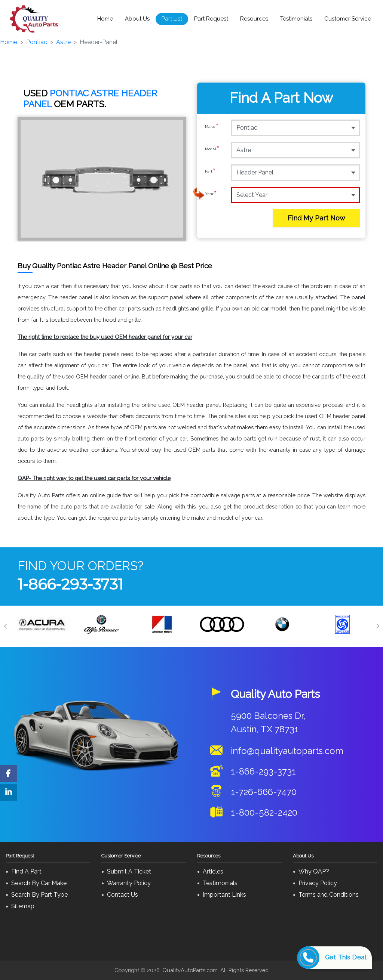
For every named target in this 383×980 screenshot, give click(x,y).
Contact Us (122, 895)
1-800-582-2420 (264, 812)
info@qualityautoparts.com (287, 751)
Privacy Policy (318, 883)
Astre (63, 42)
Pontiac (37, 42)
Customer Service (348, 19)
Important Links (224, 895)
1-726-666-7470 (264, 792)
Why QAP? (314, 871)
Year (211, 195)
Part (210, 172)
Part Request (211, 19)
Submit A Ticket (129, 871)
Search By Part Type (39, 895)
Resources (254, 19)
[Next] (377, 626)
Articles (213, 871)
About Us (137, 19)
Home (105, 19)
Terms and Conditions (329, 895)
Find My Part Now (316, 218)
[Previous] (6, 626)
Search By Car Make (39, 883)
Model (212, 150)
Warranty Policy (129, 883)
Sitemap (23, 906)
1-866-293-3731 (70, 584)
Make (212, 127)
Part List (172, 19)
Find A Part (26, 871)
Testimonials (296, 19)
